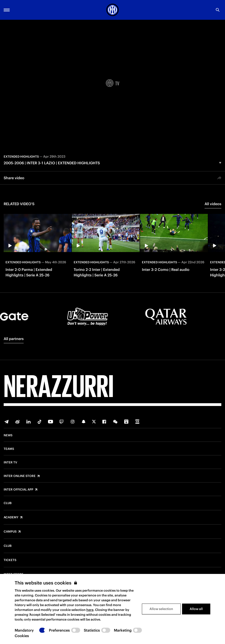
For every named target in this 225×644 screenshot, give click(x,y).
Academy (11, 517)
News (8, 435)
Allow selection (161, 609)
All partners (14, 339)
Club (8, 503)
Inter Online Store (20, 476)
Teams (9, 449)
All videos (213, 204)
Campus (10, 532)
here (90, 610)
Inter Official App (18, 490)
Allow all (196, 609)
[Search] (218, 10)
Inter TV (10, 462)
